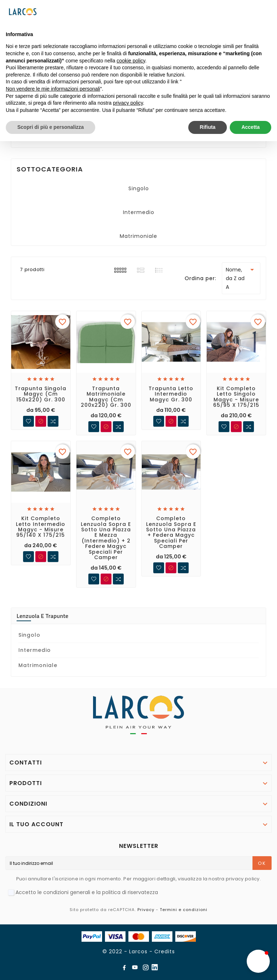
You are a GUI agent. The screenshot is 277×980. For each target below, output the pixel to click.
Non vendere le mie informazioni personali (53, 89)
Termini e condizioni (184, 910)
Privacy (146, 910)
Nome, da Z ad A (241, 278)
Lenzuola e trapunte (43, 616)
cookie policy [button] (131, 61)
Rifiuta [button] (208, 127)
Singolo (139, 188)
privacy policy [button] (128, 103)
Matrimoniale (138, 236)
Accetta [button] (250, 127)
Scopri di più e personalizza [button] (50, 127)
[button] (258, 961)
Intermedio (139, 212)
